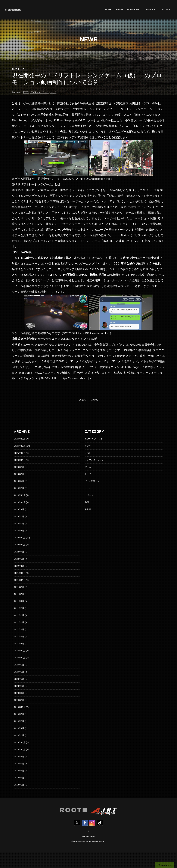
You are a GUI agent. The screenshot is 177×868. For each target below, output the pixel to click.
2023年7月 (19, 509)
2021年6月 (19, 608)
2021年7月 (19, 601)
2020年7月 (19, 679)
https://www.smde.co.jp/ (76, 378)
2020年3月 (19, 700)
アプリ (26, 92)
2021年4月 (19, 622)
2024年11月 (20, 460)
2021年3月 (19, 629)
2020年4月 (19, 693)
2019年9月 (19, 714)
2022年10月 (20, 545)
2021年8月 (19, 594)
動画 (87, 502)
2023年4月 (19, 524)
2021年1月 (19, 644)
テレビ (88, 474)
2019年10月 (20, 707)
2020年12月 (20, 651)
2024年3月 (19, 488)
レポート (89, 495)
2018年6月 (19, 764)
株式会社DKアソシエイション (13, 10)
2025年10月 (20, 453)
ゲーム (53, 92)
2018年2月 (19, 785)
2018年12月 (20, 742)
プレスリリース (92, 481)
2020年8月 (19, 672)
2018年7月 (19, 757)
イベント (89, 453)
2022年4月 (19, 552)
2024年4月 (19, 481)
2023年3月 (19, 531)
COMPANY (149, 10)
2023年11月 (20, 495)
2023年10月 (20, 502)
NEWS (119, 10)
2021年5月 (19, 615)
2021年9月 (19, 587)
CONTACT (165, 10)
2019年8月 (19, 721)
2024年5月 (19, 474)
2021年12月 (20, 573)
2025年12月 (20, 439)
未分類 (88, 509)
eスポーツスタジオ (94, 439)
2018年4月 (19, 778)
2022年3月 (19, 559)
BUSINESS (133, 10)
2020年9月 (19, 665)
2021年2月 (19, 636)
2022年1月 (19, 566)
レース (88, 488)
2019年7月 (19, 728)
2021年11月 (20, 580)
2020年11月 (20, 658)
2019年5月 (19, 735)
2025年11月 (20, 446)
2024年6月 (19, 467)
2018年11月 (20, 749)
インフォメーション (40, 92)
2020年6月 (19, 686)
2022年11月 (20, 538)
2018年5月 (19, 771)
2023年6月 (19, 516)
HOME (108, 10)
